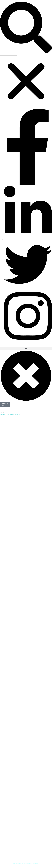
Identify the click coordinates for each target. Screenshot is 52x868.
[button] (26, 28)
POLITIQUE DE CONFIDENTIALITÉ (26, 864)
